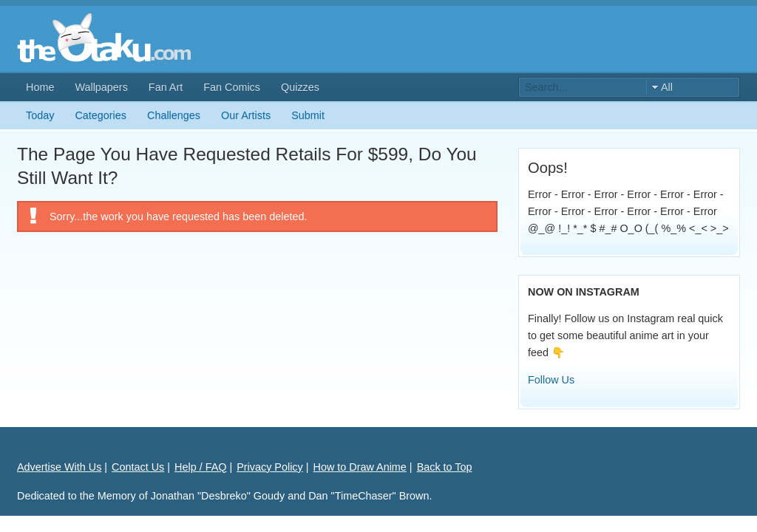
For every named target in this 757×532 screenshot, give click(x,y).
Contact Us (138, 467)
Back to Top (445, 467)
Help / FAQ (200, 467)
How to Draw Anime (360, 467)
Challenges (174, 115)
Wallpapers (101, 87)
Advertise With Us (59, 467)
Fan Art (166, 87)
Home (40, 87)
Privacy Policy (270, 467)
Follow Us (551, 380)
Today (40, 115)
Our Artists (246, 115)
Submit (308, 115)
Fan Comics (232, 87)
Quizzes (300, 87)
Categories (101, 115)
